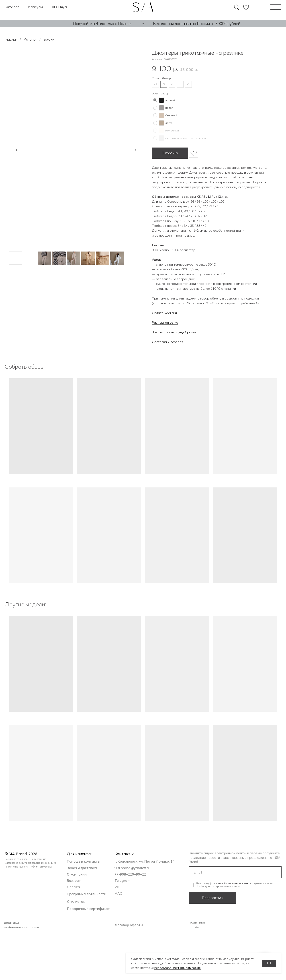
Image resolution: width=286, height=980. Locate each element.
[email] (235, 872)
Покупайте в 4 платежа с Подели (102, 24)
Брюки (49, 39)
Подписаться (213, 898)
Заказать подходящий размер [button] (175, 332)
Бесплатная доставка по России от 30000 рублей (197, 24)
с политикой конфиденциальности (231, 883)
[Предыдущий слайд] (17, 150)
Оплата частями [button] (164, 313)
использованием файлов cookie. (178, 968)
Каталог (31, 39)
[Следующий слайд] (135, 150)
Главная (11, 39)
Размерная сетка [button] (165, 323)
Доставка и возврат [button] (168, 342)
